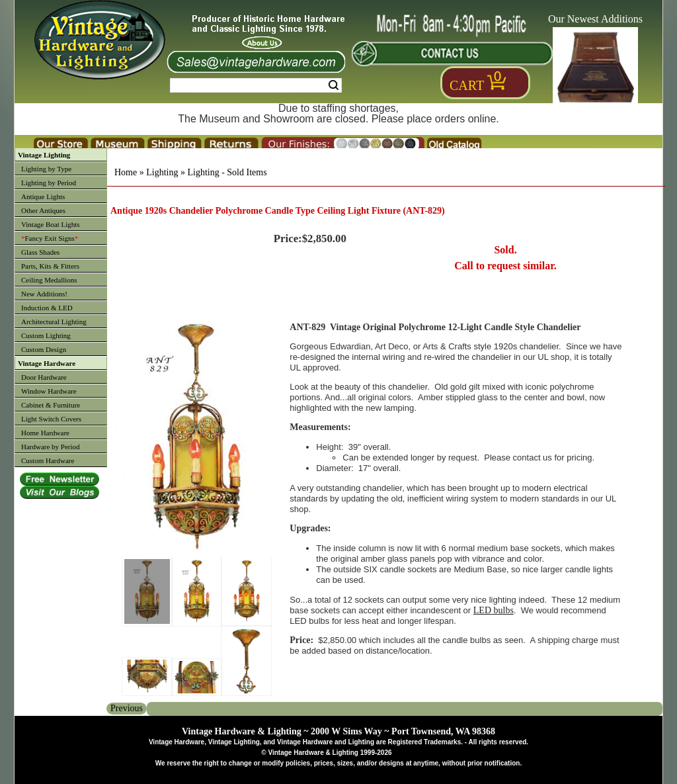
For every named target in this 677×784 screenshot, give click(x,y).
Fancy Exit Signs (50, 238)
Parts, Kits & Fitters (50, 266)
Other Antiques (43, 210)
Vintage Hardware (47, 363)
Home (126, 172)
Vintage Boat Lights (51, 224)
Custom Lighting (46, 335)
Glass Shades (40, 252)
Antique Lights (43, 196)
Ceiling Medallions (49, 280)
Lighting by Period (49, 183)
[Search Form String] (256, 85)
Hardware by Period (51, 447)
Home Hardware (45, 433)
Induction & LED (47, 308)
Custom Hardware (48, 460)
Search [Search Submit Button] (334, 85)
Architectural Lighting (54, 322)
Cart (467, 85)
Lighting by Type (46, 169)
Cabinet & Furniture (51, 405)
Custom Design (44, 349)
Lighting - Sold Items (227, 172)
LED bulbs (494, 610)
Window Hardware (49, 391)
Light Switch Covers (51, 419)
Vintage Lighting (44, 155)
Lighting (162, 172)
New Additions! (44, 294)
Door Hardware (44, 377)
